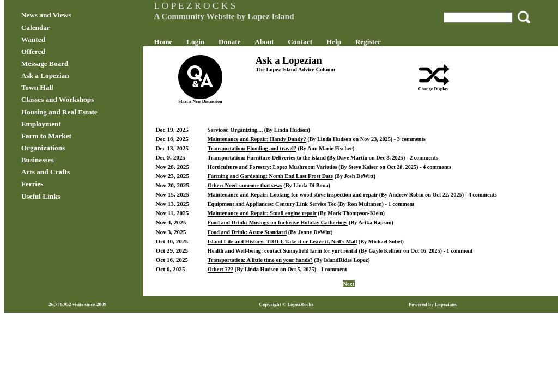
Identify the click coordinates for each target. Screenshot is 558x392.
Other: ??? (234, 275)
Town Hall (65, 87)
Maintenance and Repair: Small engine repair (276, 219)
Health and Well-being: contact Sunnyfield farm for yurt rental (296, 256)
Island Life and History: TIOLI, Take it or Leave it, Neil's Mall (296, 247)
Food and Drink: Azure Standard (261, 238)
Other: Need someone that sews (259, 185)
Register (382, 42)
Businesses (65, 160)
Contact (314, 42)
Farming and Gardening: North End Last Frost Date (284, 176)
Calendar (63, 27)
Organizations (71, 148)
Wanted (61, 39)
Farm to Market (74, 136)
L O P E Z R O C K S (209, 5)
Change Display (420, 89)
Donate (243, 42)
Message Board (73, 63)
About (278, 42)
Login (209, 42)
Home (177, 42)
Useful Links (69, 196)
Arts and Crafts (73, 172)
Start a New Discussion (209, 102)
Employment (69, 124)
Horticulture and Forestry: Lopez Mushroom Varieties (286, 167)
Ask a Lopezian (73, 75)
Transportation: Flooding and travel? (266, 148)
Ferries (60, 184)
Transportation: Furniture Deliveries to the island (280, 158)
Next (342, 289)
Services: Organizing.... (249, 130)
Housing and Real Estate (87, 112)
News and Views (74, 15)
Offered (61, 51)
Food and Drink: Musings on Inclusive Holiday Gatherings (291, 228)
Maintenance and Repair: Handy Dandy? (271, 139)
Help (347, 42)
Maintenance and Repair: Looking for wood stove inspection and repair (306, 194)
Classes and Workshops (86, 99)
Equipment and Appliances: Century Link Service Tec (286, 209)
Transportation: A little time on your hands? (274, 265)
